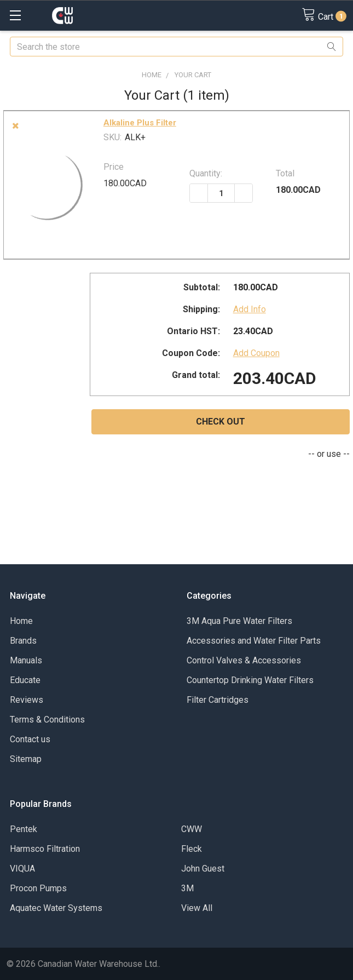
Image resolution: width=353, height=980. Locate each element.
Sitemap (26, 759)
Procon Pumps (38, 888)
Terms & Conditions (47, 720)
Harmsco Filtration (45, 849)
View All (197, 908)
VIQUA (22, 869)
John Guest (203, 869)
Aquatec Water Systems (56, 908)
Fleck (192, 849)
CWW (192, 829)
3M (187, 888)
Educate (25, 680)
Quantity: (206, 173)
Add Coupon (256, 353)
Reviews (27, 700)
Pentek (24, 829)
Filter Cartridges (218, 700)
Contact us (30, 739)
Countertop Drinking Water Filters (250, 680)
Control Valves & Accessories (244, 660)
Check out (221, 422)
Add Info (250, 309)
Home (21, 621)
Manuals (26, 660)
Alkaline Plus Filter (140, 123)
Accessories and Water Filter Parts (254, 641)
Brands (23, 641)
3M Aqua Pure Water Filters (239, 621)
